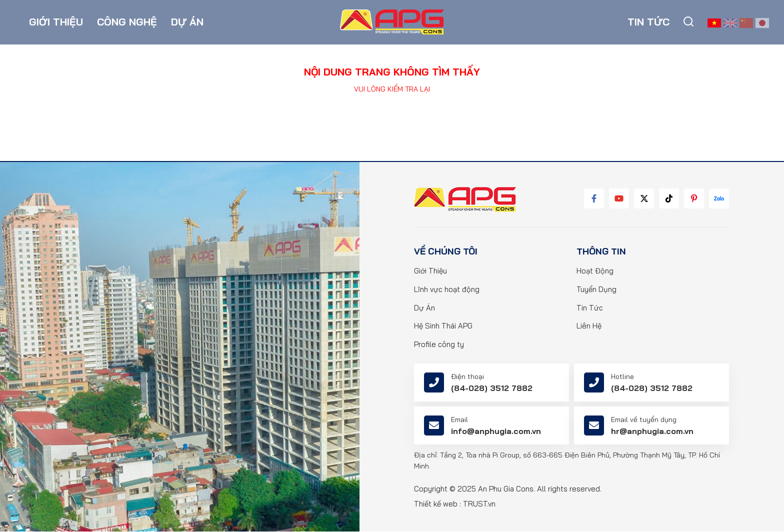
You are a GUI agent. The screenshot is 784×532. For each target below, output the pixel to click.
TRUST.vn (479, 504)
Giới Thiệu (431, 271)
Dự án (187, 22)
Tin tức (648, 22)
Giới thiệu (56, 22)
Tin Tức (590, 308)
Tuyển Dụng (596, 290)
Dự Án (424, 308)
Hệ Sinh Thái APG (443, 327)
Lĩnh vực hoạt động (447, 290)
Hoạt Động (595, 271)
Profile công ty (439, 345)
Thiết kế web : (437, 504)
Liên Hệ (589, 327)
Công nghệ (127, 22)
